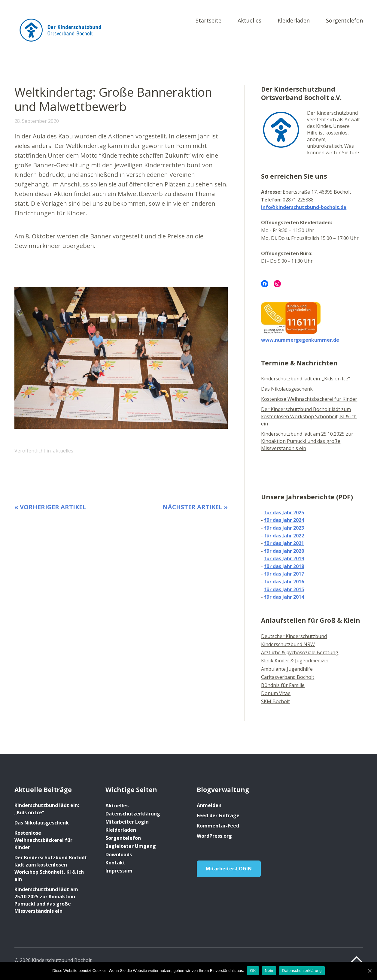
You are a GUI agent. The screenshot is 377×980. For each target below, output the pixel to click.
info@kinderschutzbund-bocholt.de (304, 207)
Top (357, 960)
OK (253, 971)
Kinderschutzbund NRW (288, 644)
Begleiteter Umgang (131, 846)
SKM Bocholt (275, 701)
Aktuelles (249, 21)
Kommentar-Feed (218, 826)
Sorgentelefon (344, 21)
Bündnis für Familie (283, 685)
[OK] (369, 971)
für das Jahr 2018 (284, 566)
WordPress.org (214, 836)
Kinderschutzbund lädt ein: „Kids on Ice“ (306, 379)
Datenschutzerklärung (133, 814)
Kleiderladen (294, 21)
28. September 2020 (37, 121)
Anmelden (209, 805)
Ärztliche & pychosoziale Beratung (300, 652)
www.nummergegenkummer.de (300, 340)
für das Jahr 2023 (284, 528)
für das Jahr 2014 (284, 597)
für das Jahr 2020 (284, 551)
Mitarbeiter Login (127, 822)
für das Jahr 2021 (284, 543)
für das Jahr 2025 (284, 513)
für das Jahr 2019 (284, 558)
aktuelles (63, 451)
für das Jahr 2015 (284, 589)
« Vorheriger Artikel (50, 507)
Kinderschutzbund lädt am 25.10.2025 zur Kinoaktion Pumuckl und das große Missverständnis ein (307, 441)
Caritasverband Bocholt (288, 677)
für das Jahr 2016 (284, 582)
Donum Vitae (276, 693)
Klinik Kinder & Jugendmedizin (295, 661)
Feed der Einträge (218, 815)
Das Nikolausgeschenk (287, 389)
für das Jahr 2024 (284, 520)
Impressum (119, 871)
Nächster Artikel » (195, 507)
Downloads (119, 854)
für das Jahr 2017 (284, 574)
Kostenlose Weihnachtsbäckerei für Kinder (309, 399)
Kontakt (115, 863)
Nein (269, 971)
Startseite (208, 21)
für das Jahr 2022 (284, 536)
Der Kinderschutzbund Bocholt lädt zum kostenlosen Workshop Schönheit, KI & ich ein (309, 416)
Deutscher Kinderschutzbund (294, 636)
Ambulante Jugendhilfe (287, 669)
